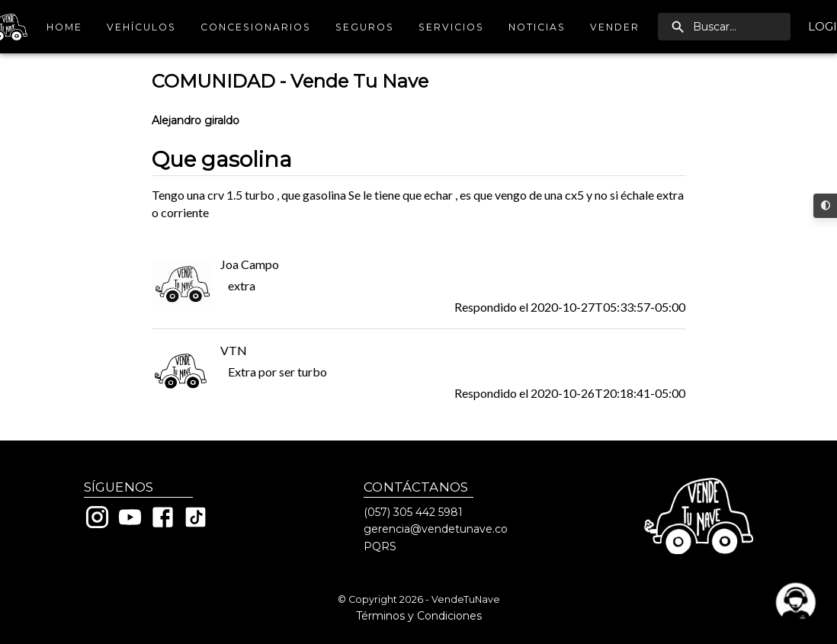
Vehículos (141, 27)
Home (64, 27)
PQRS (380, 546)
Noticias (537, 27)
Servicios (451, 27)
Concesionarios (256, 27)
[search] (724, 27)
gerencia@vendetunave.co (436, 529)
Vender (615, 27)
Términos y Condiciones (419, 616)
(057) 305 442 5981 (413, 512)
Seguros (365, 27)
